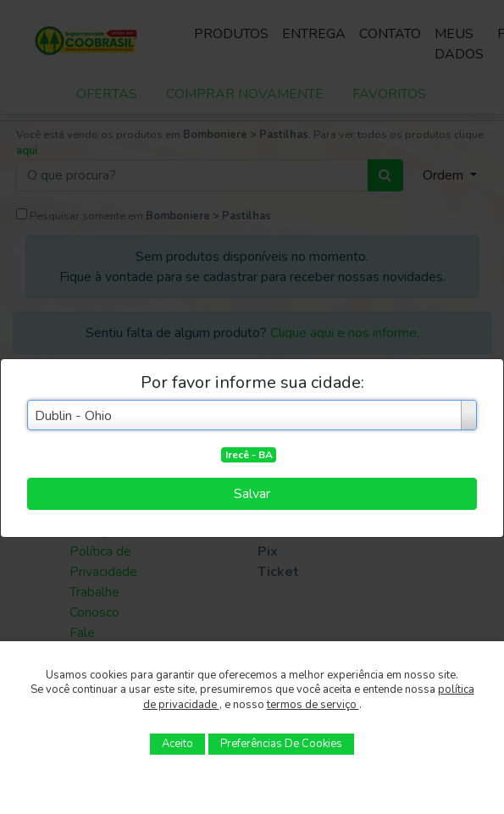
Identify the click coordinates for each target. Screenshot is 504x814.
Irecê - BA (249, 455)
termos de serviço (313, 705)
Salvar (252, 494)
